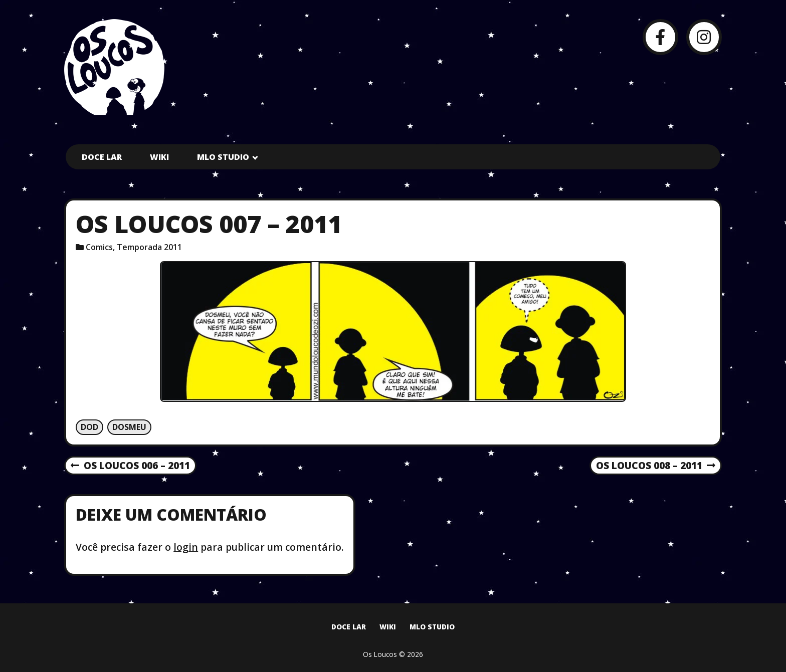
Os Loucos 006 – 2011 (130, 466)
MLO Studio (223, 157)
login (186, 547)
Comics (99, 247)
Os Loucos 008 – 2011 (656, 466)
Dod (89, 427)
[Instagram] (704, 37)
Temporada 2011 (149, 247)
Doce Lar (102, 157)
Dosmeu (129, 427)
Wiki (159, 157)
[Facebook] (660, 37)
